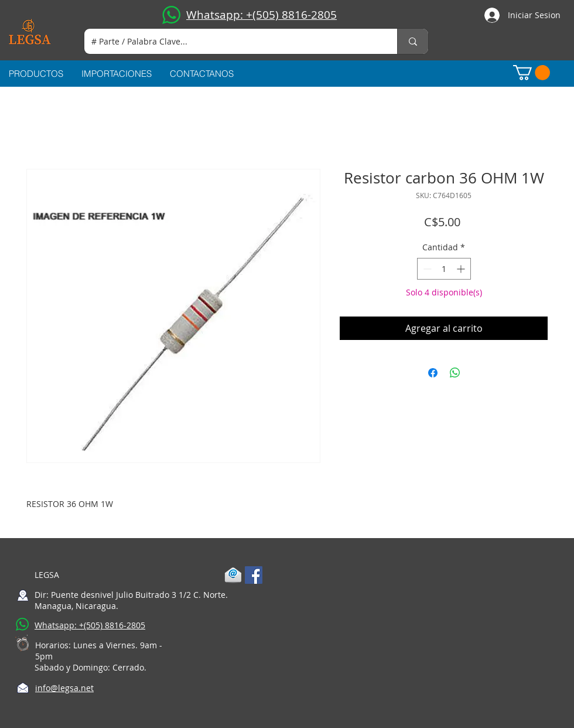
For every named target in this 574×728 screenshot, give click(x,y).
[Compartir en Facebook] (433, 373)
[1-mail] (233, 575)
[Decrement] (426, 269)
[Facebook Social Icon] (254, 575)
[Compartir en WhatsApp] (455, 373)
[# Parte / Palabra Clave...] (232, 41)
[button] (532, 73)
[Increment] (462, 269)
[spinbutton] (444, 269)
